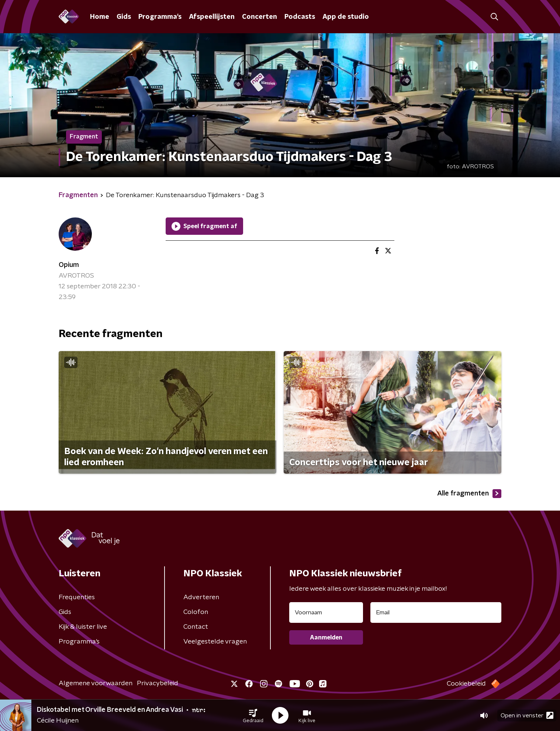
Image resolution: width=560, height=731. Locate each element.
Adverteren (201, 597)
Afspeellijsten (212, 17)
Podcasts (300, 17)
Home (100, 17)
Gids (124, 17)
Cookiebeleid (466, 684)
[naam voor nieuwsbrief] (326, 612)
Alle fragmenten (469, 494)
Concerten (260, 17)
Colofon (196, 612)
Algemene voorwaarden (96, 683)
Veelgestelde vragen (215, 642)
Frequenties (77, 597)
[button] (253, 715)
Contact (196, 627)
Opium (69, 265)
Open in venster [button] (527, 715)
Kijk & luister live (83, 627)
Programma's (160, 17)
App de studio (346, 17)
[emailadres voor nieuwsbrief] (436, 612)
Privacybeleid (158, 683)
